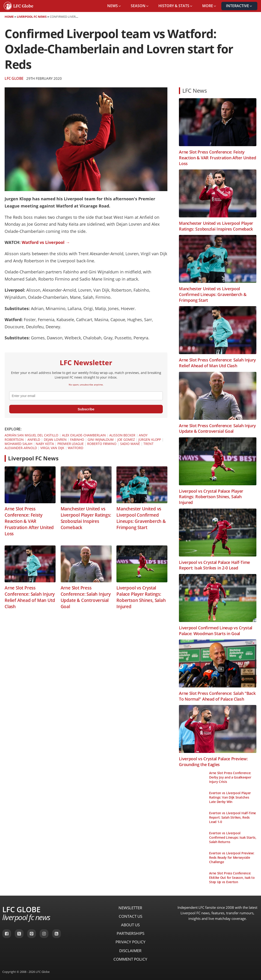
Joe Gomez (126, 440)
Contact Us (130, 916)
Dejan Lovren (55, 440)
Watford (75, 448)
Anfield (34, 440)
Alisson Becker (122, 435)
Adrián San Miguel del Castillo (31, 435)
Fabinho (77, 440)
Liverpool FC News (32, 17)
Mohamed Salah (18, 444)
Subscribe (86, 409)
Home (9, 17)
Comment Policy (130, 959)
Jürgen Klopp (150, 440)
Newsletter (130, 908)
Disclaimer (130, 951)
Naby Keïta (45, 444)
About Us (130, 925)
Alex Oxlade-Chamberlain (84, 435)
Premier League (71, 444)
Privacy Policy (130, 942)
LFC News (195, 90)
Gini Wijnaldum (101, 440)
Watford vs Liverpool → (46, 242)
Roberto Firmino (102, 444)
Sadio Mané (130, 444)
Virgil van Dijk (52, 448)
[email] (86, 396)
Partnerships (130, 933)
